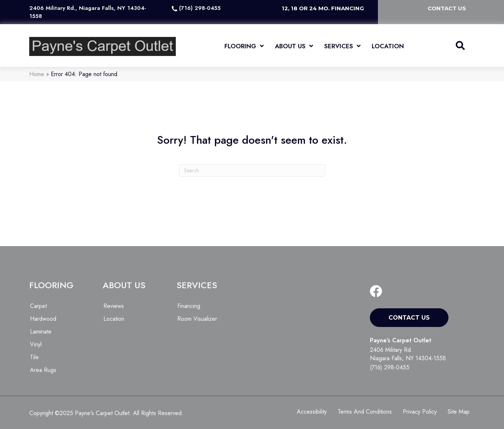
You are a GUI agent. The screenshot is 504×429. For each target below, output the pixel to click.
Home (37, 74)
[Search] (252, 170)
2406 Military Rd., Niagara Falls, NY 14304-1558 (88, 12)
